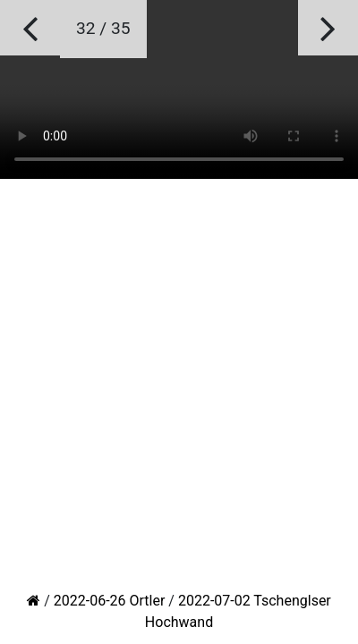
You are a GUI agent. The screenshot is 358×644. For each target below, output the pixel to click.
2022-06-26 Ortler (110, 601)
